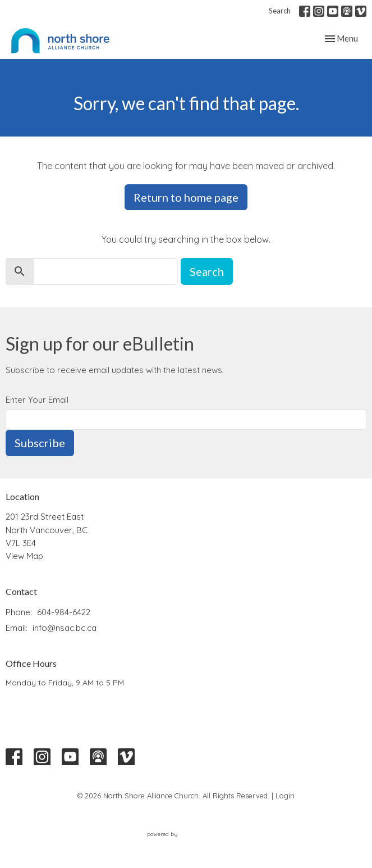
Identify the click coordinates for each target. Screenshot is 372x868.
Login (285, 796)
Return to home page (186, 197)
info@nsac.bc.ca (65, 628)
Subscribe (40, 443)
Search (280, 11)
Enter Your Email (37, 400)
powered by (186, 834)
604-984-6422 (64, 612)
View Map (24, 556)
